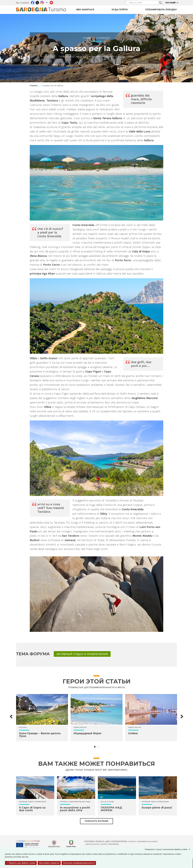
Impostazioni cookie (96, 844)
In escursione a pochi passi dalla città (75, 809)
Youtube (51, 2)
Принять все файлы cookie (21, 863)
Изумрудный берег (88, 733)
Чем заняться (85, 10)
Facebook (33, 2)
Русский (170, 3)
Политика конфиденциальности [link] (79, 863)
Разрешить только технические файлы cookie (169, 849)
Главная (34, 86)
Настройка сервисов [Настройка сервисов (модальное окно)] (49, 863)
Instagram (42, 2)
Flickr (47, 2)
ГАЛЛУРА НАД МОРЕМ (111, 809)
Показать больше (96, 821)
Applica (160, 3)
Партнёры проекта (94, 841)
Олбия (133, 733)
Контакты (114, 844)
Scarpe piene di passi (157, 808)
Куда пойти (120, 10)
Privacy (132, 841)
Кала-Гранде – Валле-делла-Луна (40, 735)
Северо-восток (80, 727)
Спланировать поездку (161, 10)
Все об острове (107, 802)
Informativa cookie (147, 841)
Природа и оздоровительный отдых (75, 802)
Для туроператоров (116, 841)
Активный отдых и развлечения (96, 38)
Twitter (37, 2)
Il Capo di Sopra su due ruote (32, 809)
